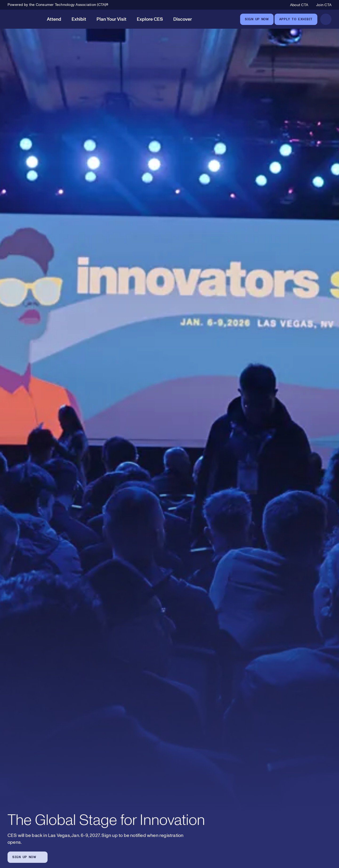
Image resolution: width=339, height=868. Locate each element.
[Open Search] (326, 19)
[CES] (23, 19)
